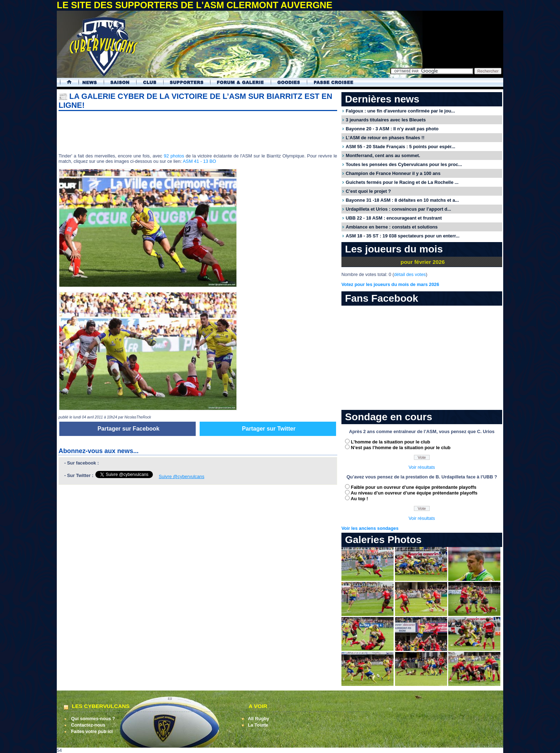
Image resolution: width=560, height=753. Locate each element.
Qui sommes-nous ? (93, 719)
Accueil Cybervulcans (66, 82)
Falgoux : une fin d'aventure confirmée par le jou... (400, 111)
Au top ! (359, 499)
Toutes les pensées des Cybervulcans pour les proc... (404, 164)
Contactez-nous (88, 725)
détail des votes (410, 274)
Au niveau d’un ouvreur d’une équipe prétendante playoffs (414, 493)
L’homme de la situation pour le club (391, 442)
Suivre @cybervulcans (182, 476)
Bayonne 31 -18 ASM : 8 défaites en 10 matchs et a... (402, 200)
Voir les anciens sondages (370, 528)
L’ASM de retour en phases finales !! (385, 138)
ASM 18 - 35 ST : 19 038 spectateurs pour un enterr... (403, 236)
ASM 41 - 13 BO (199, 161)
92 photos (174, 156)
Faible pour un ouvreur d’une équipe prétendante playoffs (414, 487)
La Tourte (258, 725)
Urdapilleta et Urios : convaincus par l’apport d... (398, 209)
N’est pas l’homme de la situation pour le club (401, 448)
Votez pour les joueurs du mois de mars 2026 (390, 284)
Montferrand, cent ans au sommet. (383, 155)
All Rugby (259, 719)
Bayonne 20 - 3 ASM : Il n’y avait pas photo (392, 129)
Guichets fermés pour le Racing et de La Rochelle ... (402, 182)
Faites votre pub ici (92, 731)
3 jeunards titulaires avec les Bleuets (386, 120)
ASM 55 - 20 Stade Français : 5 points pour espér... (401, 147)
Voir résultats (422, 467)
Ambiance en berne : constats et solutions (392, 227)
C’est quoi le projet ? (368, 191)
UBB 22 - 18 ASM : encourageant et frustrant (394, 218)
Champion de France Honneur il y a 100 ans (393, 173)
